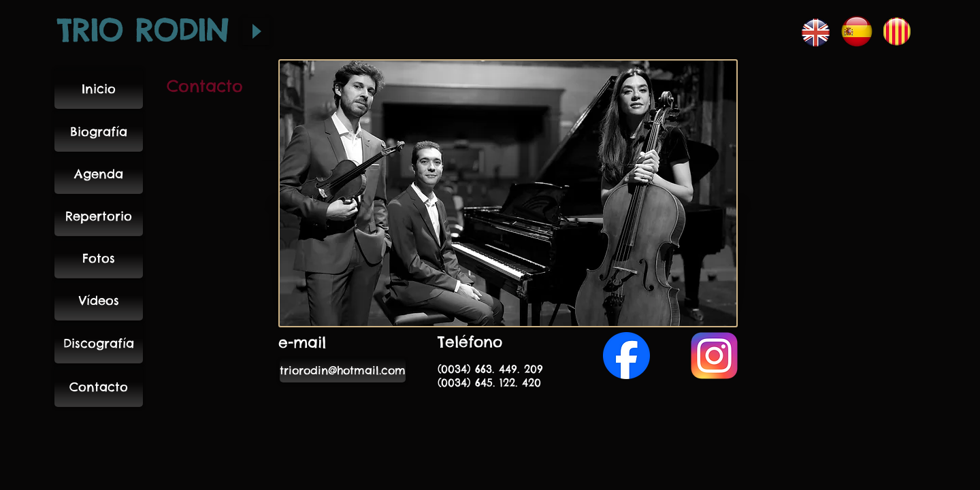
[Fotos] (99, 258)
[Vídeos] (99, 300)
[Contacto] (99, 387)
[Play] (256, 31)
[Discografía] (99, 343)
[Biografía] (99, 131)
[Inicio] (99, 88)
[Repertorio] (99, 216)
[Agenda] (99, 174)
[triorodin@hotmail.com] (343, 371)
